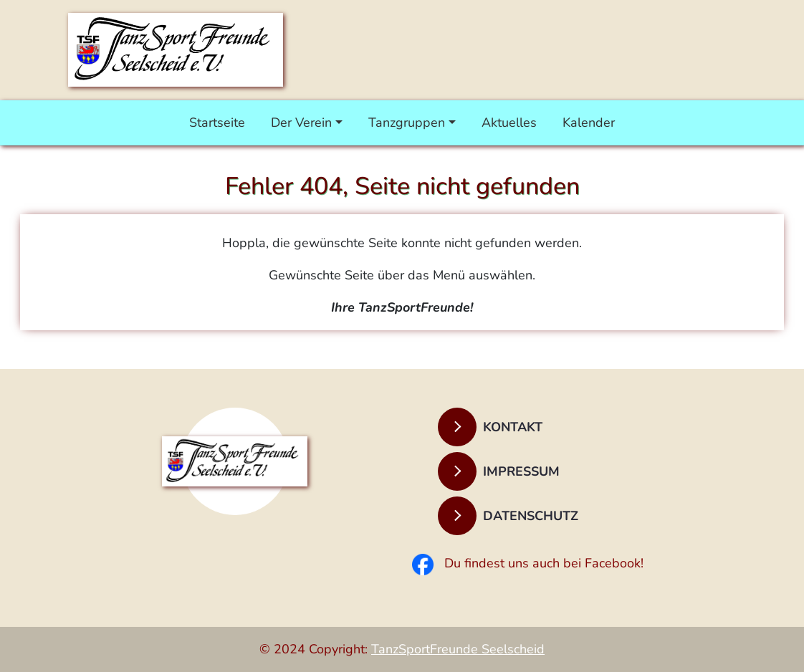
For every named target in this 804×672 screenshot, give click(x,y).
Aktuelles (509, 123)
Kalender (589, 123)
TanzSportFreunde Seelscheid (458, 649)
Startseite (217, 123)
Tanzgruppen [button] (407, 123)
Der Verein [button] (301, 123)
